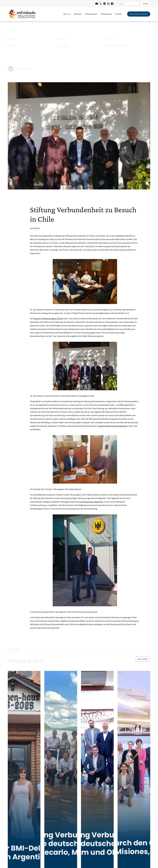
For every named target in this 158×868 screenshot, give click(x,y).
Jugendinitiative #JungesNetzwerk (113, 426)
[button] (137, 855)
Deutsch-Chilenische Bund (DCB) (48, 318)
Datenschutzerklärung (28, 863)
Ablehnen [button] (103, 854)
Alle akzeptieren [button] (123, 854)
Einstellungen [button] (87, 854)
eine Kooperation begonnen (91, 502)
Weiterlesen (23, 68)
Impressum (44, 863)
